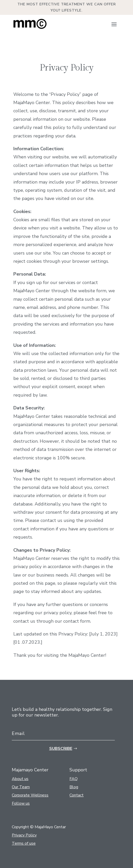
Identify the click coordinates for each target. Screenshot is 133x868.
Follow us (21, 803)
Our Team (21, 787)
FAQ (74, 779)
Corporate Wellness (30, 795)
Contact (76, 795)
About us (20, 779)
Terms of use (24, 843)
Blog (74, 787)
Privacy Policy (24, 835)
